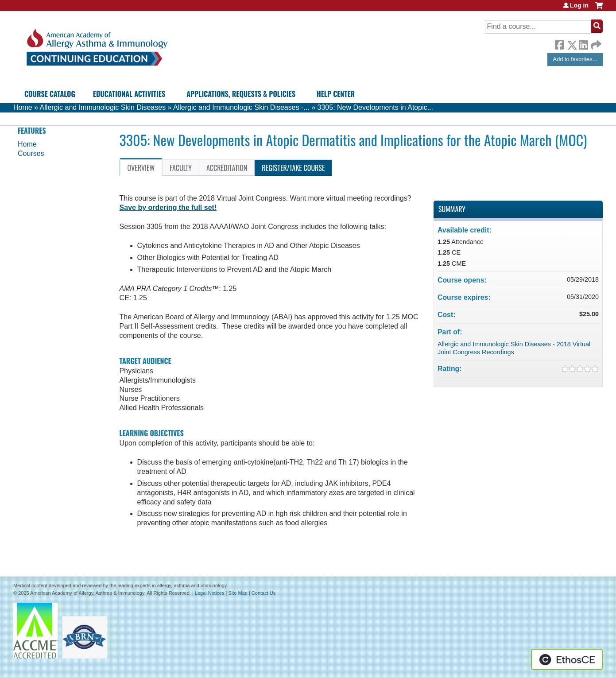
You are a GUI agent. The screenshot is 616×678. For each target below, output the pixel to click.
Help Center (336, 94)
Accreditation (227, 168)
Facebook (559, 43)
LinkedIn (583, 43)
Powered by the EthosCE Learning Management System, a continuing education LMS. (567, 659)
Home (23, 107)
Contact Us (263, 593)
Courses (31, 153)
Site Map (238, 593)
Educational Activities (129, 94)
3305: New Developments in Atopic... (375, 107)
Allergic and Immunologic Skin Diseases (103, 107)
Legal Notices (210, 593)
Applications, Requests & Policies (241, 94)
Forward (595, 43)
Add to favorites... (575, 59)
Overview (141, 168)
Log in (579, 5)
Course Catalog (50, 94)
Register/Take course (293, 168)
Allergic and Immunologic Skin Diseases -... (241, 107)
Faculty (181, 168)
